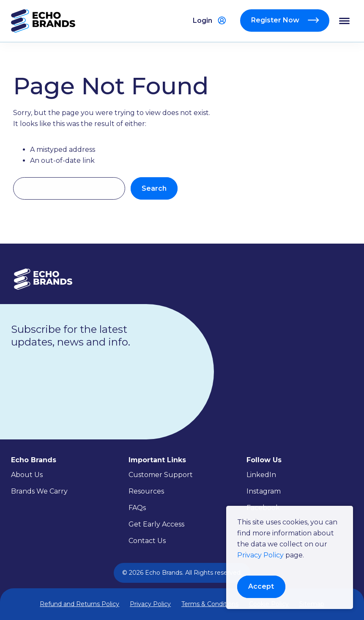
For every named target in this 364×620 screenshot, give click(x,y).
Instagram (264, 491)
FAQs (137, 508)
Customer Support (161, 475)
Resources (146, 491)
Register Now (276, 20)
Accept (261, 586)
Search (154, 188)
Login (203, 21)
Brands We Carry (39, 491)
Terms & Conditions (210, 604)
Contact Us (147, 541)
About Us (27, 475)
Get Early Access (156, 524)
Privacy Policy (260, 555)
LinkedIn (261, 475)
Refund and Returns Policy (79, 604)
